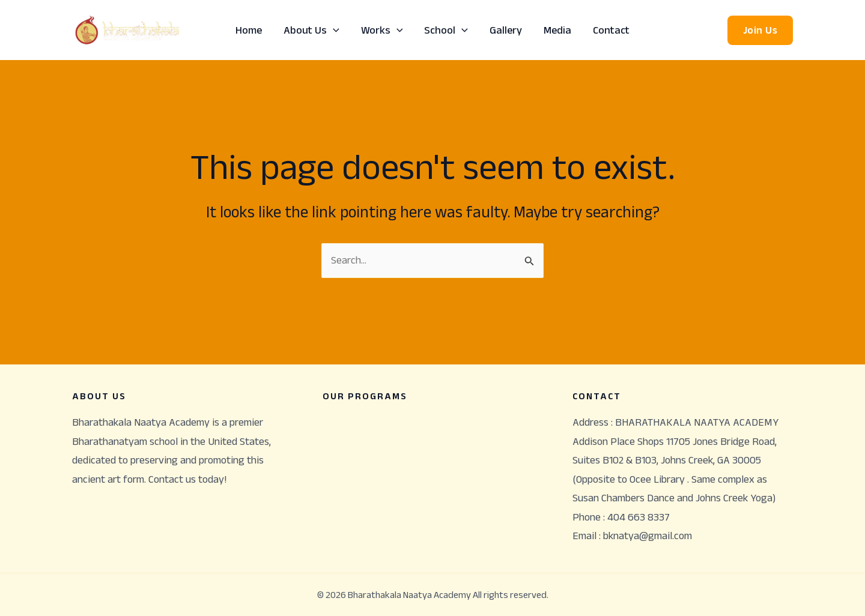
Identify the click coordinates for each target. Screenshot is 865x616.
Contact (611, 30)
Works (382, 30)
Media (557, 30)
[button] (760, 30)
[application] (333, 30)
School (446, 30)
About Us (311, 30)
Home (249, 30)
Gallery (506, 30)
